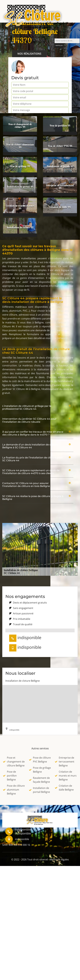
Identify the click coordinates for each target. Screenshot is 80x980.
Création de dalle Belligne (64, 788)
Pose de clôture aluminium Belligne (14, 790)
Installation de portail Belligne (39, 790)
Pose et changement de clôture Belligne (14, 762)
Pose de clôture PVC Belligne (40, 760)
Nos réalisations (29, 54)
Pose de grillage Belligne (40, 770)
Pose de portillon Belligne (10, 776)
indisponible (34, 37)
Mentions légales (59, 859)
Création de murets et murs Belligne (66, 776)
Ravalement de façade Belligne (39, 780)
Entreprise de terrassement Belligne (65, 762)
